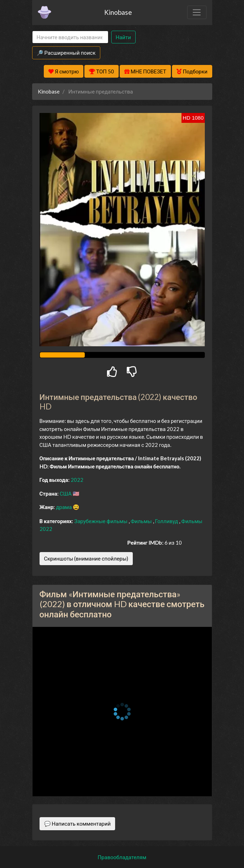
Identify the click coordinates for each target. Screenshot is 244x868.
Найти (123, 37)
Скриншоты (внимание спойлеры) (86, 558)
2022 (77, 480)
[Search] (70, 37)
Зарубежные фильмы (101, 521)
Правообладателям (122, 857)
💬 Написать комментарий (78, 824)
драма (64, 507)
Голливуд (167, 521)
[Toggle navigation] (197, 12)
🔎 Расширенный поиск (66, 53)
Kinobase (118, 12)
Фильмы (142, 521)
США (66, 493)
